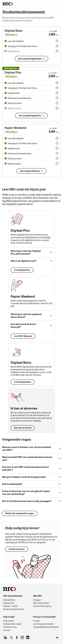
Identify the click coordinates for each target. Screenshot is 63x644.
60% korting (12, 132)
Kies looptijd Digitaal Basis (31, 59)
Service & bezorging (42, 606)
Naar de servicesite (23, 428)
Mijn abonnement (41, 603)
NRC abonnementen (13, 596)
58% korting (12, 35)
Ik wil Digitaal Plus (22, 270)
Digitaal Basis (9, 600)
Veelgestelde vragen (12, 624)
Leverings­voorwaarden (43, 624)
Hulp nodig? (9, 617)
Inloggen (37, 600)
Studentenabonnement (14, 609)
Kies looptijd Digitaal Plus (31, 116)
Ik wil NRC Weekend (23, 336)
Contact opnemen (17, 555)
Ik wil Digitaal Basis (23, 382)
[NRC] (8, 4)
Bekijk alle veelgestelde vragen (20, 513)
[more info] (57, 41)
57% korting (12, 77)
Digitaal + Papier (10, 606)
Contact (7, 630)
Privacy (36, 621)
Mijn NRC (38, 596)
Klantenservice (10, 627)
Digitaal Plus (9, 603)
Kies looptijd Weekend (31, 171)
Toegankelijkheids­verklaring (46, 627)
